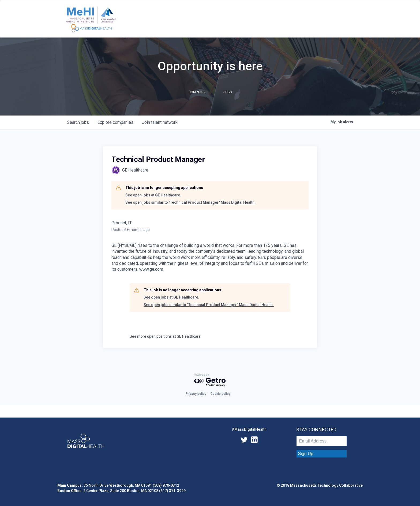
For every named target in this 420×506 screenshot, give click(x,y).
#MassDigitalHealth (249, 429)
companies (115, 122)
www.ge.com (151, 269)
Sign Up (306, 454)
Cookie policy (220, 394)
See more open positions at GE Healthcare (165, 336)
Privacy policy (196, 394)
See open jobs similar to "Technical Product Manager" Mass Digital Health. (190, 202)
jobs (78, 122)
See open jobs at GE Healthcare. (153, 195)
